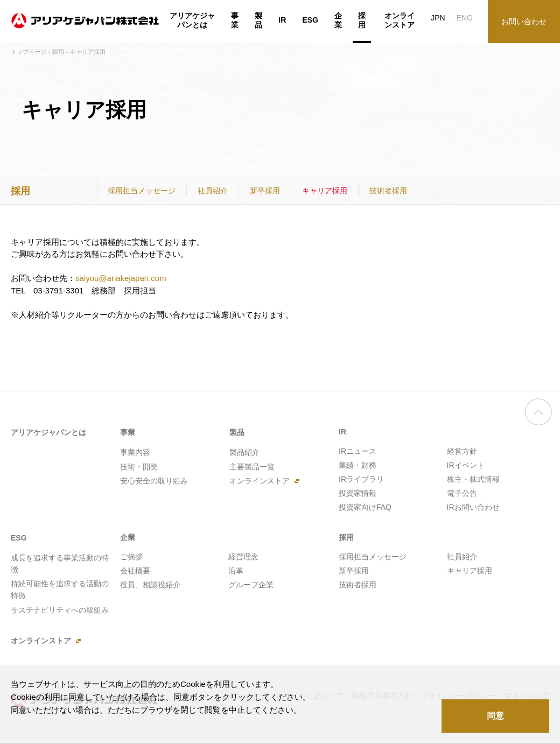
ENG (465, 18)
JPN (438, 18)
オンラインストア (400, 20)
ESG (310, 20)
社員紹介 (213, 191)
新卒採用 (265, 191)
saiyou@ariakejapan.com (121, 278)
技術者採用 (388, 191)
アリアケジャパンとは (192, 20)
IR (282, 20)
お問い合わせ (524, 22)
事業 (235, 20)
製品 (258, 20)
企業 (338, 20)
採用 (58, 52)
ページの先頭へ (538, 420)
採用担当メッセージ (142, 191)
